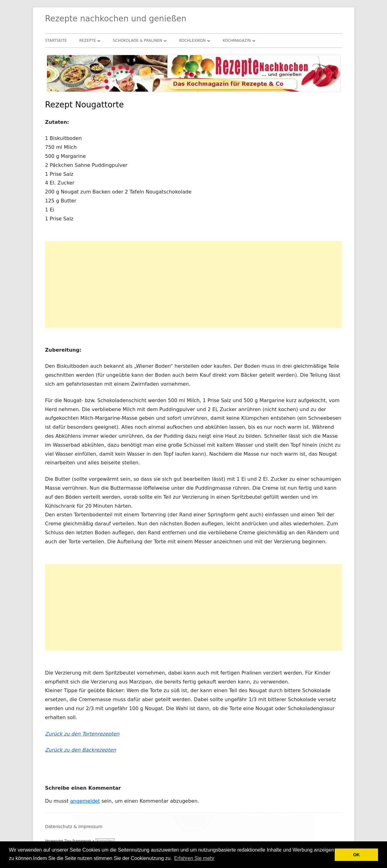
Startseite (56, 41)
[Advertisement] (194, 284)
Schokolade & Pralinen (138, 41)
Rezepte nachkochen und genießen (116, 19)
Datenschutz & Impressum (74, 827)
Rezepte (88, 41)
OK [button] (356, 855)
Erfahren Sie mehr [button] (194, 858)
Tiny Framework (78, 841)
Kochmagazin (237, 41)
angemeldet (85, 801)
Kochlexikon (192, 41)
